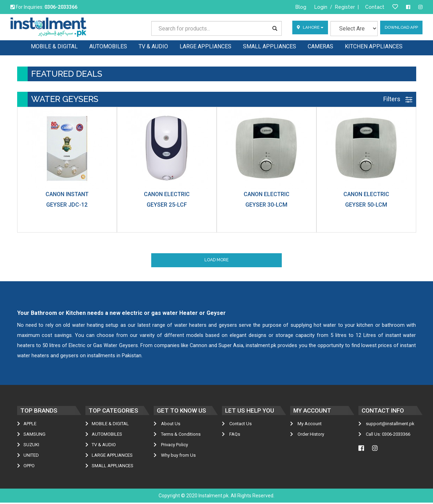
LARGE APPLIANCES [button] (205, 46)
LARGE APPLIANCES (109, 457)
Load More (217, 261)
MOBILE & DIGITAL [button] (54, 46)
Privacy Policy (171, 446)
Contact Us (237, 425)
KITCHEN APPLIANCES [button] (374, 46)
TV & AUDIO (101, 446)
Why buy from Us (175, 457)
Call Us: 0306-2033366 (384, 436)
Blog (301, 7)
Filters (398, 99)
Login (321, 7)
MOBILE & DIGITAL (107, 425)
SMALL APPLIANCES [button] (270, 46)
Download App (401, 28)
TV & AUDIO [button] (153, 46)
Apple (27, 425)
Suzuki (28, 446)
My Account (306, 425)
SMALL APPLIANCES (109, 467)
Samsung (31, 436)
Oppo (26, 467)
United (28, 457)
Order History (307, 436)
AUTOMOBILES (104, 436)
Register (345, 7)
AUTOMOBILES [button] (108, 46)
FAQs (231, 436)
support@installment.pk (386, 425)
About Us (167, 425)
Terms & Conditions (177, 436)
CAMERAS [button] (320, 46)
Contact (375, 7)
